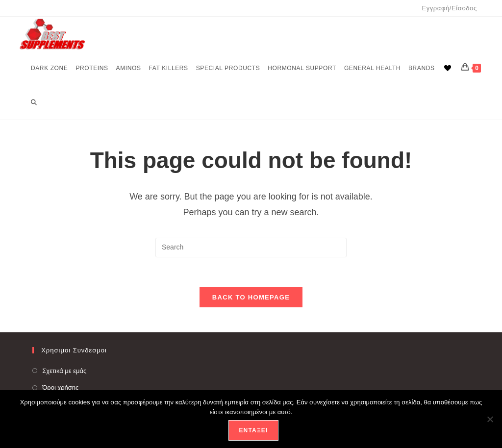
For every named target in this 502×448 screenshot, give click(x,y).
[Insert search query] (251, 248)
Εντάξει (253, 430)
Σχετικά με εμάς (64, 371)
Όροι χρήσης (60, 387)
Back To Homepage (251, 297)
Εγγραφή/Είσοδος (449, 8)
